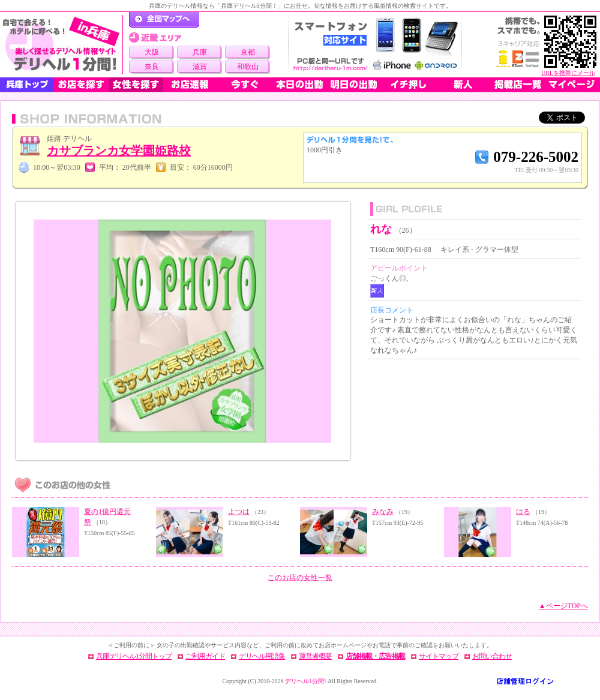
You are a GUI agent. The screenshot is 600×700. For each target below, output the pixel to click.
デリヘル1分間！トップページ (164, 20)
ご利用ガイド (205, 656)
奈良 (152, 67)
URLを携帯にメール (568, 73)
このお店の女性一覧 (300, 578)
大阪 (152, 52)
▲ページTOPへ (563, 606)
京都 (248, 52)
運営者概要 (315, 656)
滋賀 (200, 67)
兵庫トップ (27, 85)
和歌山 (248, 67)
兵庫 (200, 52)
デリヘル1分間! (305, 681)
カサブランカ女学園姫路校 (119, 151)
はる (523, 512)
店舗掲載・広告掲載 (375, 656)
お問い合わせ (492, 656)
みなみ (383, 512)
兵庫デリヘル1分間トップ (134, 656)
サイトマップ (439, 656)
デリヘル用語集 (262, 656)
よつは (239, 512)
